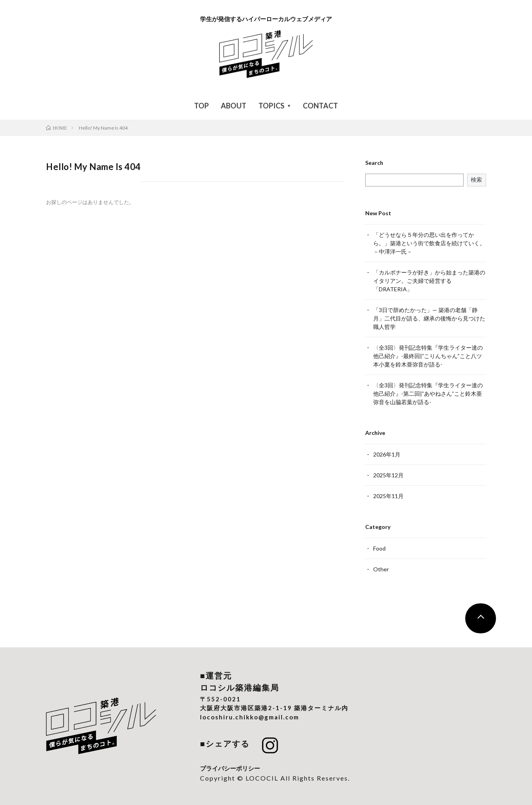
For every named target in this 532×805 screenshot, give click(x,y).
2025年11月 (388, 496)
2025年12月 (388, 475)
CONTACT (320, 106)
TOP (201, 106)
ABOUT (234, 106)
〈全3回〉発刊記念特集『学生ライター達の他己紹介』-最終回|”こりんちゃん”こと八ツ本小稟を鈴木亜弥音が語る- (428, 356)
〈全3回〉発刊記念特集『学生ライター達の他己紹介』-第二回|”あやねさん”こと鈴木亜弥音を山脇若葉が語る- (428, 393)
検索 (476, 179)
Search (374, 163)
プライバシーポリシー (230, 768)
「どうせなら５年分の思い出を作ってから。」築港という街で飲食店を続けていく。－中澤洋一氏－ (429, 243)
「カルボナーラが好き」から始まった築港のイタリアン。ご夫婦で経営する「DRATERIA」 (429, 281)
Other (381, 569)
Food (379, 548)
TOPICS (271, 106)
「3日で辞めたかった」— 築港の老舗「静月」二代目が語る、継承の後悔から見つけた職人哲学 (429, 318)
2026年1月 (387, 454)
